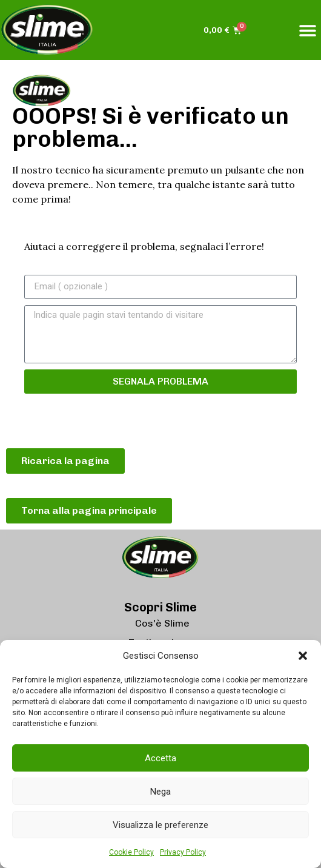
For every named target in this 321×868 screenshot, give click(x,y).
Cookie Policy (131, 852)
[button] (303, 656)
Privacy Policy (183, 852)
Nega (160, 792)
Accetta (160, 758)
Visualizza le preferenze (160, 825)
